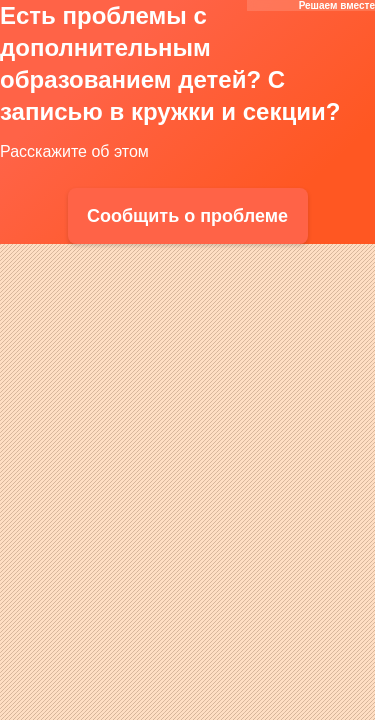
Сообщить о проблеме (187, 216)
